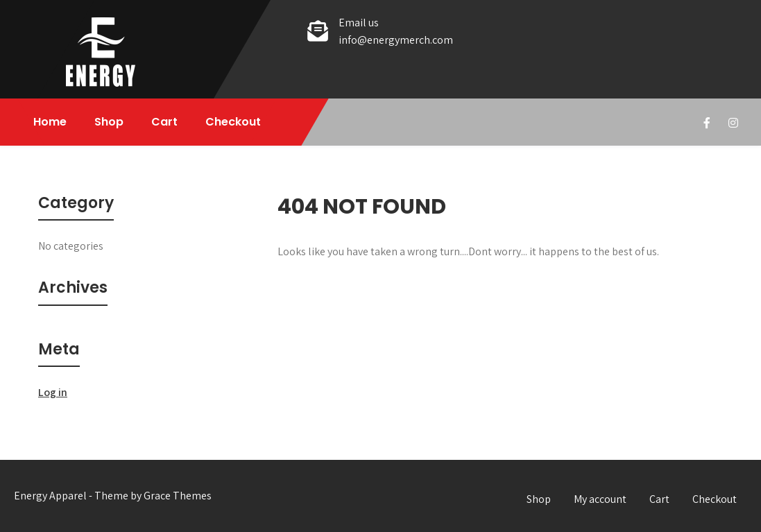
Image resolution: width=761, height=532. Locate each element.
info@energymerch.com (396, 40)
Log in (53, 392)
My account (600, 499)
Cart (164, 122)
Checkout (233, 122)
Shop (109, 122)
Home (50, 122)
